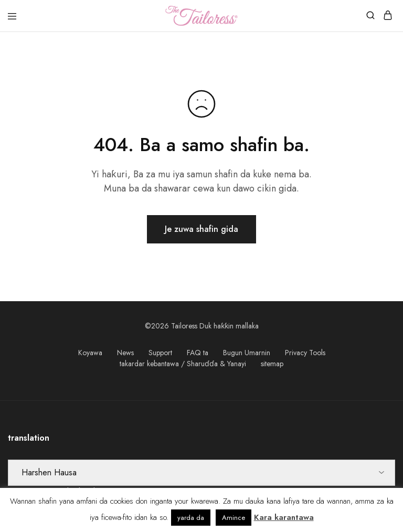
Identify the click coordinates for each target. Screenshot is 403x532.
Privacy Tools (305, 353)
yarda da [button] (191, 518)
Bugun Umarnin (247, 353)
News (125, 353)
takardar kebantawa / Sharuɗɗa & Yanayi (183, 364)
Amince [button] (234, 518)
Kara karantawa (284, 517)
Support (160, 353)
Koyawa (90, 353)
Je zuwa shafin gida (201, 229)
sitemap (272, 364)
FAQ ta (198, 353)
